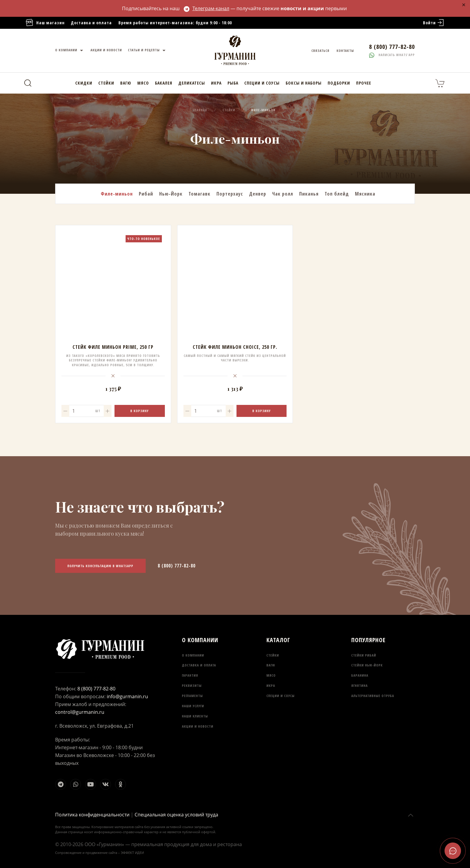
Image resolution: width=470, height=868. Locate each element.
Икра (216, 83)
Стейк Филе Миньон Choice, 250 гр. (235, 347)
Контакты (345, 51)
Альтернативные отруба (373, 696)
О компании (70, 51)
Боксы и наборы (304, 83)
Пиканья (309, 194)
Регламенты (192, 696)
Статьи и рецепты (147, 51)
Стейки (106, 83)
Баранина (360, 675)
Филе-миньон (117, 194)
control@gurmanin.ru (80, 712)
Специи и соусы (262, 83)
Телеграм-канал (207, 8)
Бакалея (164, 83)
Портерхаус (230, 194)
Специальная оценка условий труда (176, 815)
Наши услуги (193, 706)
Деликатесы (192, 83)
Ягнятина (360, 685)
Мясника (365, 194)
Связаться (320, 51)
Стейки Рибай (364, 655)
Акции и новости (106, 50)
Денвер (258, 194)
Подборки (339, 83)
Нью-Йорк (171, 194)
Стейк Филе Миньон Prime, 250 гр (113, 347)
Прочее (364, 83)
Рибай (146, 194)
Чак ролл (283, 194)
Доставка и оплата (91, 23)
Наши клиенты (195, 716)
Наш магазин (45, 23)
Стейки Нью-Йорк (367, 665)
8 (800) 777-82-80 (177, 566)
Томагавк (199, 194)
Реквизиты (192, 685)
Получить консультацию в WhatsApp (100, 566)
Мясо (143, 83)
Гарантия (190, 675)
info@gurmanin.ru (127, 696)
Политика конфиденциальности (92, 815)
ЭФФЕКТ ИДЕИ (132, 853)
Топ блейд (337, 194)
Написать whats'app (392, 55)
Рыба (233, 83)
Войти (434, 23)
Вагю (126, 83)
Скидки (84, 83)
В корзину (140, 411)
